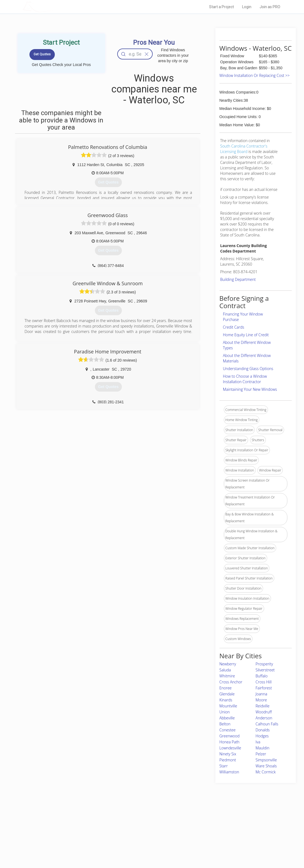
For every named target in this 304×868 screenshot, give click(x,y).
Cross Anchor (231, 682)
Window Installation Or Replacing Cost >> (255, 75)
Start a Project (222, 7)
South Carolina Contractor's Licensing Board (244, 149)
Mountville (228, 706)
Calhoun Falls (267, 724)
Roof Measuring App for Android (148, 846)
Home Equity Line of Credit (246, 335)
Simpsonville (266, 760)
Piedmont (228, 760)
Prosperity (264, 664)
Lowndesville (230, 748)
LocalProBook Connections (220, 840)
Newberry (228, 664)
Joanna (261, 694)
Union (225, 712)
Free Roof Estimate (78, 840)
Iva (258, 742)
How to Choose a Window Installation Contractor (245, 379)
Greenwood (230, 736)
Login (247, 7)
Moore (261, 700)
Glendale (227, 694)
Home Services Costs (80, 822)
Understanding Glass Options (248, 369)
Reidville (262, 706)
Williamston (229, 772)
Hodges (262, 736)
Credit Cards (234, 327)
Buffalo (261, 676)
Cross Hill (264, 682)
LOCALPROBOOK (54, 7)
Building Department (238, 279)
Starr (224, 766)
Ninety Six (228, 754)
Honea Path (230, 742)
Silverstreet (265, 670)
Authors (206, 834)
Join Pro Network (137, 822)
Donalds (263, 730)
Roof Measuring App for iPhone (147, 840)
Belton (225, 724)
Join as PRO (270, 7)
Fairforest (264, 688)
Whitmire (227, 676)
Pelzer (261, 754)
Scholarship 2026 (213, 822)
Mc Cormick (266, 772)
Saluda (225, 670)
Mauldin (262, 748)
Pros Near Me (73, 828)
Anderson (264, 718)
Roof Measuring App (139, 834)
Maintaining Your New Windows (250, 389)
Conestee (228, 730)
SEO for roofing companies (220, 846)
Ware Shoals (266, 766)
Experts (130, 828)
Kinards (226, 700)
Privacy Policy (210, 828)
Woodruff (264, 712)
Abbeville (227, 718)
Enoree (226, 688)
